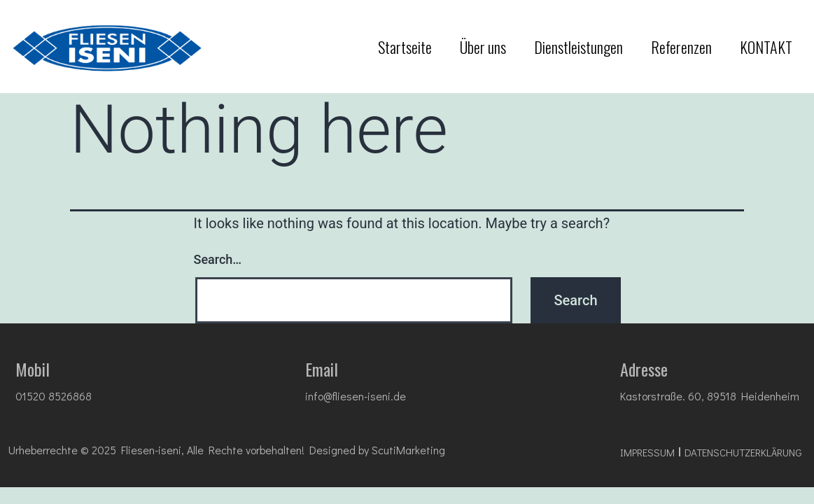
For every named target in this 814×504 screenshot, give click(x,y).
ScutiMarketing (408, 450)
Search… (218, 259)
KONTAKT (766, 47)
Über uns (483, 47)
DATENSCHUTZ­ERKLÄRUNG (743, 452)
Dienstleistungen (578, 47)
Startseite (405, 47)
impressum (647, 452)
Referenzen (681, 47)
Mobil (33, 369)
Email (322, 369)
